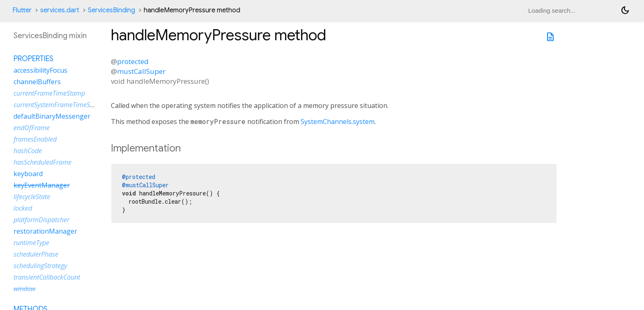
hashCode (28, 151)
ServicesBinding (112, 10)
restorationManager (45, 231)
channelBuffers (37, 82)
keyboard (28, 174)
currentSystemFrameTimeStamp (59, 105)
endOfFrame (32, 128)
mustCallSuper (141, 71)
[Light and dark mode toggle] (625, 10)
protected (133, 61)
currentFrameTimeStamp (49, 93)
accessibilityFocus (40, 70)
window (24, 289)
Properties (33, 59)
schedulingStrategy (40, 266)
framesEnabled (35, 139)
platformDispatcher (41, 220)
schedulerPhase (36, 254)
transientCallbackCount (47, 277)
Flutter (22, 10)
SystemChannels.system (338, 122)
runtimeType (31, 243)
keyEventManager (42, 185)
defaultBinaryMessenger (52, 116)
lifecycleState (32, 197)
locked (23, 208)
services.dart (60, 10)
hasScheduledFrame (43, 162)
